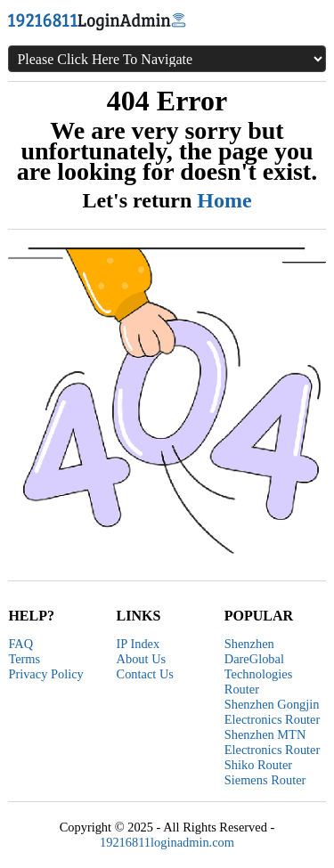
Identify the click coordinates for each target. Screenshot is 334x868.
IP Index (138, 644)
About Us (142, 659)
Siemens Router (265, 780)
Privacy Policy (45, 674)
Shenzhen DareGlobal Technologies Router (259, 666)
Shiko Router (258, 765)
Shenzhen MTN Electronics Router (273, 742)
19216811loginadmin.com (167, 842)
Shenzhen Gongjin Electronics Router (273, 712)
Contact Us (145, 674)
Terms (24, 659)
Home (224, 200)
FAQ (20, 644)
